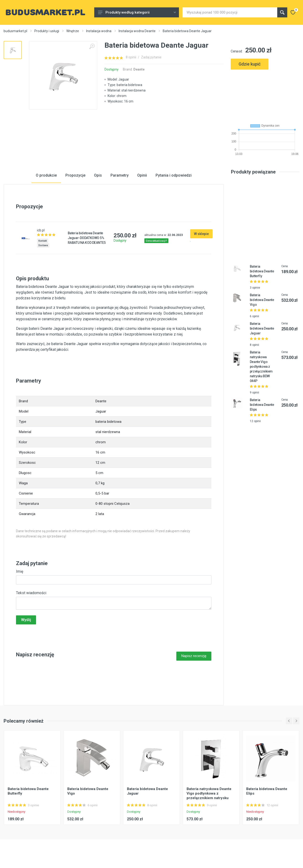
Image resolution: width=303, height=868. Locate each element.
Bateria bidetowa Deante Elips (262, 405)
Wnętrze (73, 31)
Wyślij (26, 620)
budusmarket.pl (15, 31)
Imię (20, 571)
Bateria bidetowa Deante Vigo (262, 300)
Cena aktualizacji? (156, 241)
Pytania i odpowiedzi (174, 175)
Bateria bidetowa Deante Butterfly (262, 271)
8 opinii (131, 57)
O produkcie (46, 175)
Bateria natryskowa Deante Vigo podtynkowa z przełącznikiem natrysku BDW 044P (261, 367)
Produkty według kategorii (137, 12)
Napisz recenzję (194, 656)
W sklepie (201, 234)
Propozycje (75, 175)
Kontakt (43, 241)
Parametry (120, 175)
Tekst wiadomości (31, 593)
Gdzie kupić (250, 64)
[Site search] (230, 12)
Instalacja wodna (99, 31)
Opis (98, 175)
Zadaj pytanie (151, 57)
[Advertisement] (265, 95)
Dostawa (43, 245)
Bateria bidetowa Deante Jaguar (262, 328)
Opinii (142, 175)
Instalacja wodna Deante (137, 31)
